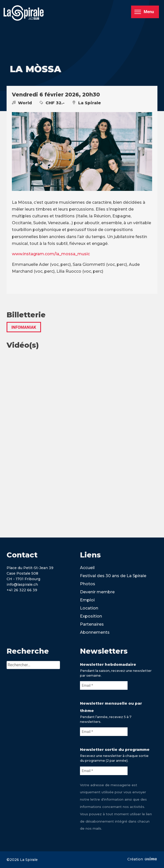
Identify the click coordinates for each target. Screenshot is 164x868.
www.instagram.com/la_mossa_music (51, 254)
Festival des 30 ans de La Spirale (113, 576)
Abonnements (95, 632)
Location (89, 608)
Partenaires (92, 624)
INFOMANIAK (24, 327)
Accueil (87, 568)
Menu (144, 12)
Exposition (91, 616)
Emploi (87, 600)
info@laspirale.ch (22, 584)
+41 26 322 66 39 (22, 590)
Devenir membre (97, 592)
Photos (88, 584)
